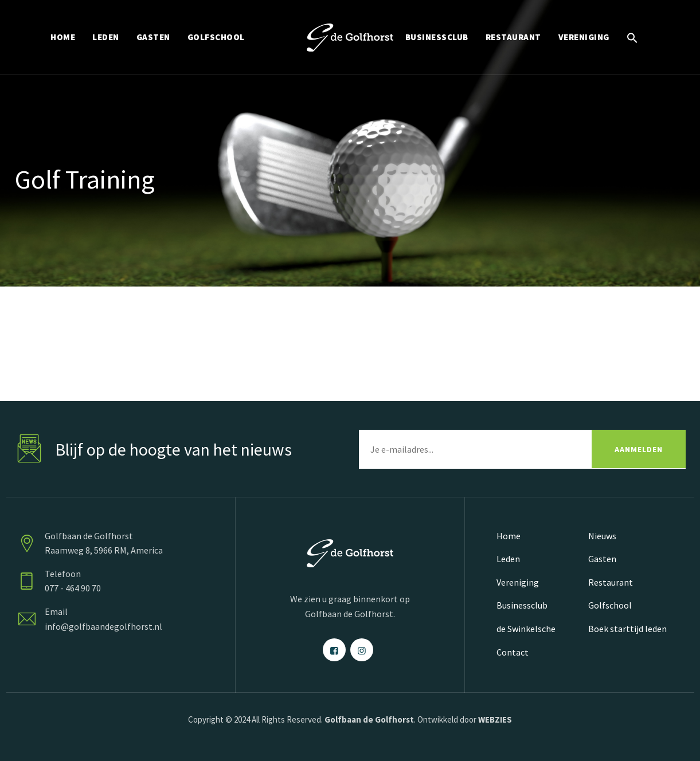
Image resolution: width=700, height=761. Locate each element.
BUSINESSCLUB (437, 37)
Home (509, 536)
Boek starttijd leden (627, 629)
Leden (508, 559)
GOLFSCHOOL (216, 37)
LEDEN (106, 37)
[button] (632, 37)
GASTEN (153, 37)
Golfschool (610, 605)
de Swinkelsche (526, 629)
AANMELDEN (639, 449)
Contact (513, 652)
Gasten (602, 559)
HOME (63, 37)
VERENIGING (584, 37)
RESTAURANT (513, 37)
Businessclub (522, 605)
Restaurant (611, 582)
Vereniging (518, 582)
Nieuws (602, 536)
